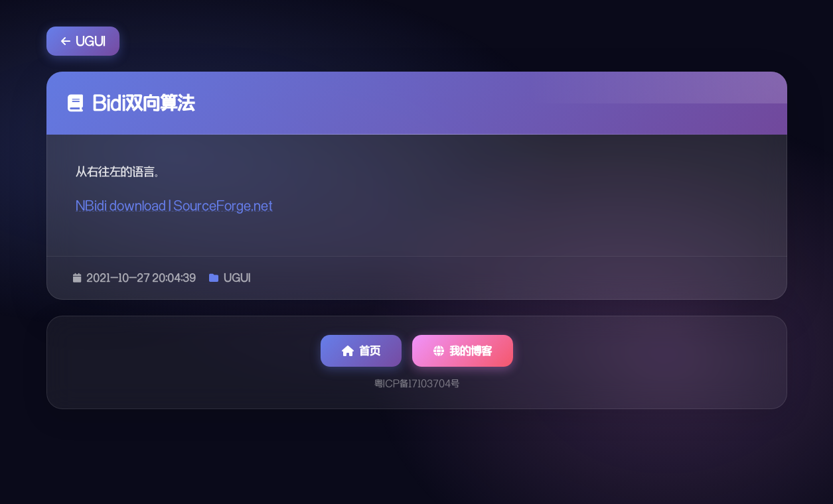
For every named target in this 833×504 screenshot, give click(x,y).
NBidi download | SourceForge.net (174, 205)
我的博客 (463, 351)
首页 (361, 351)
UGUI (83, 41)
